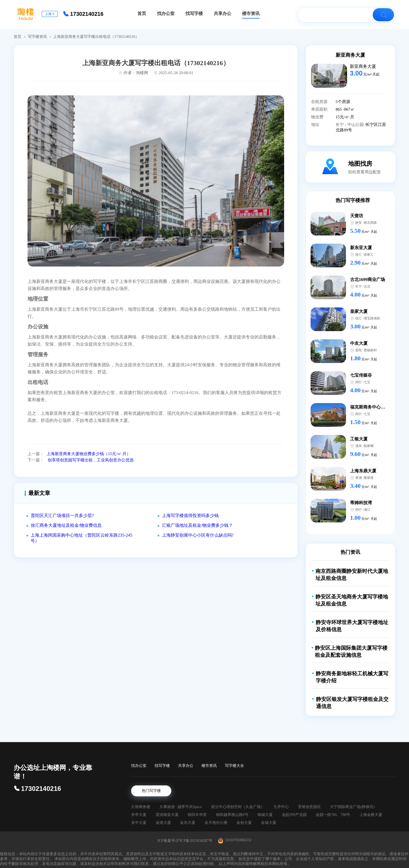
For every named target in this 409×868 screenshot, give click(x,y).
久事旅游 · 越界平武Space (181, 807)
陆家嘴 (369, 446)
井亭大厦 (139, 815)
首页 (18, 37)
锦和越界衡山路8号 (232, 815)
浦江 (367, 510)
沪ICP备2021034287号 (194, 841)
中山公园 (356, 125)
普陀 (359, 350)
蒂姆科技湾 (361, 503)
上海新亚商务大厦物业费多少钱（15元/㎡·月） (89, 454)
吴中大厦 (139, 823)
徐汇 (359, 255)
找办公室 (139, 766)
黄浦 (359, 478)
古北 (367, 286)
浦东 (359, 446)
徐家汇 (369, 255)
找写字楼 (162, 766)
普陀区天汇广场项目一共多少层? (62, 515)
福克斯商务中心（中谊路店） (378, 407)
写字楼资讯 (38, 37)
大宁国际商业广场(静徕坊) (352, 807)
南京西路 (370, 223)
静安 (359, 223)
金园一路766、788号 (333, 815)
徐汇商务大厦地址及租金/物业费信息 (66, 525)
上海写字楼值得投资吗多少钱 (190, 515)
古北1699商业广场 (368, 279)
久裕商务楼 (141, 807)
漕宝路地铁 (372, 318)
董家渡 (369, 478)
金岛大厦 (188, 823)
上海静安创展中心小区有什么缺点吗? (198, 535)
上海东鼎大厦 (363, 471)
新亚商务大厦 (350, 55)
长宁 (340, 125)
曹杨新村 (370, 350)
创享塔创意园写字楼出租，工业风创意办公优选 (90, 460)
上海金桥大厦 (371, 815)
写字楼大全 (234, 766)
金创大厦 (244, 823)
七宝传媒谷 (361, 375)
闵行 (359, 382)
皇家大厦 (359, 311)
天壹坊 (357, 216)
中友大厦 (359, 343)
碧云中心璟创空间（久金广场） (238, 807)
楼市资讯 (209, 766)
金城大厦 (269, 823)
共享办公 (186, 766)
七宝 (367, 382)
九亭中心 (281, 807)
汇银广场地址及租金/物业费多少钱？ (197, 525)
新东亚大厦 (361, 248)
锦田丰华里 (197, 815)
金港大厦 (163, 823)
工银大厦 (359, 439)
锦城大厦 (265, 815)
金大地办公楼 (216, 823)
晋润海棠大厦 (167, 815)
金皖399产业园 (294, 815)
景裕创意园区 (309, 807)
